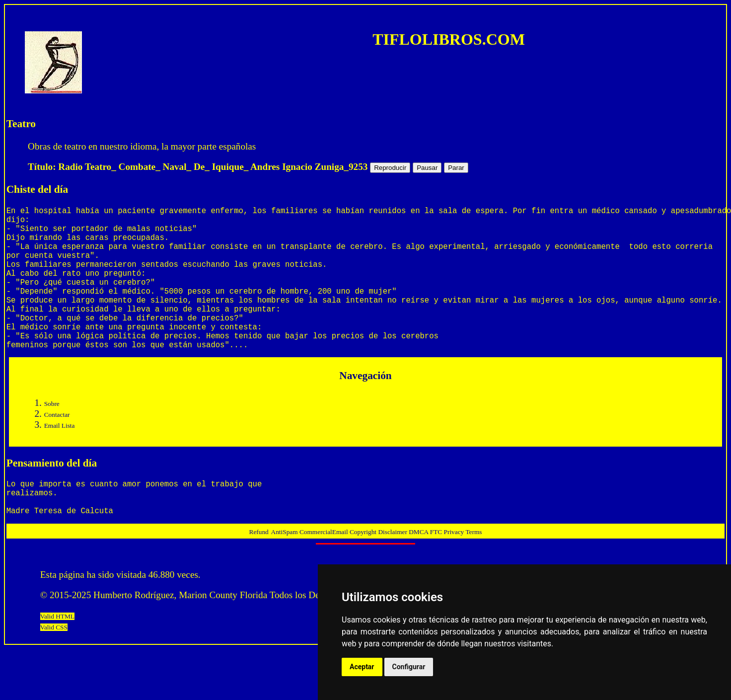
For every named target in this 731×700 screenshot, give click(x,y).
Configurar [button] (409, 667)
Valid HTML (57, 656)
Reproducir (390, 168)
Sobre (52, 435)
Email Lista (60, 457)
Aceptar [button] (362, 667)
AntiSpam (285, 572)
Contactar (57, 446)
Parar (456, 168)
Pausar (427, 168)
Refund (259, 572)
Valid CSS (54, 667)
